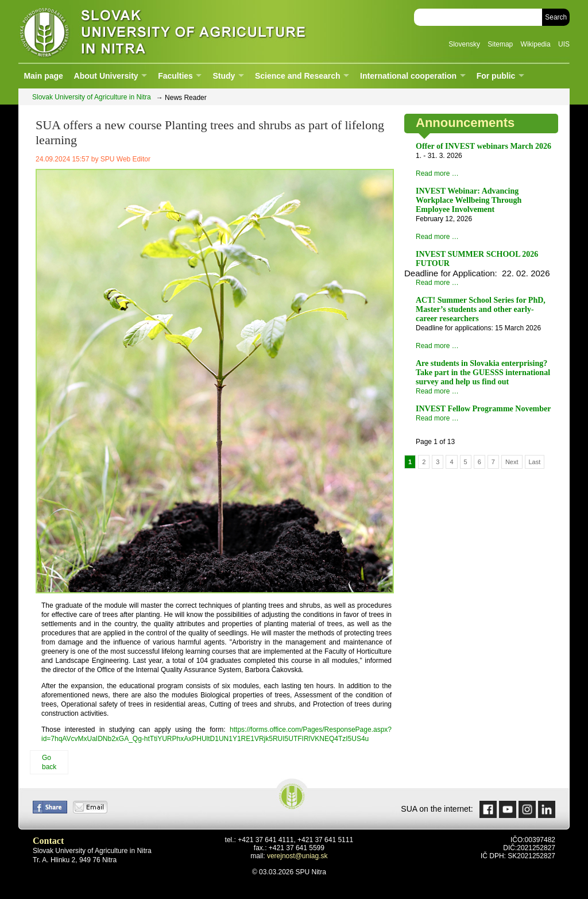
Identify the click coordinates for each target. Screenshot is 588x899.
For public (496, 76)
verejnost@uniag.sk (297, 856)
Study (224, 76)
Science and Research (298, 76)
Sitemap (500, 44)
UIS (564, 44)
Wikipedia (536, 44)
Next (512, 462)
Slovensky (464, 44)
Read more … (437, 173)
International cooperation (408, 76)
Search (556, 17)
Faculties (175, 76)
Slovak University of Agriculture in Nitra (159, 31)
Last (535, 462)
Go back (49, 762)
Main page (43, 76)
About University (106, 76)
